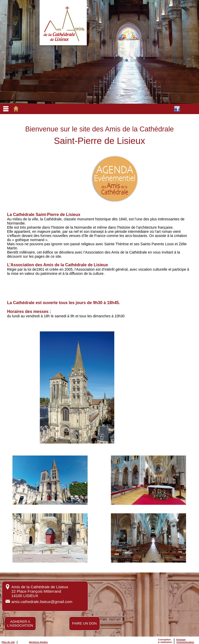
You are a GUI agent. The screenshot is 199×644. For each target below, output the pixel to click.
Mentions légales (38, 642)
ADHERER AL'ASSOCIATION (20, 624)
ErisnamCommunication (185, 641)
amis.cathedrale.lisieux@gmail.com (42, 602)
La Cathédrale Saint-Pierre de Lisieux (44, 215)
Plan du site (8, 642)
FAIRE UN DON (84, 623)
